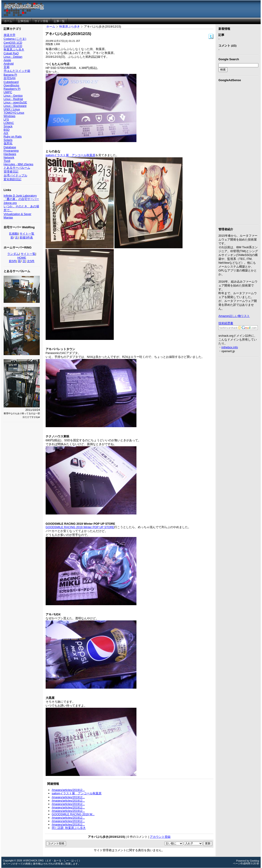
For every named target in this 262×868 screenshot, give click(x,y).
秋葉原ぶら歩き (14, 49)
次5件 (31, 261)
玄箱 (7, 67)
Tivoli (7, 161)
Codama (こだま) (15, 39)
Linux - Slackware (15, 106)
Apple (7, 60)
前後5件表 (26, 237)
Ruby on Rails (13, 137)
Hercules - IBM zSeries (19, 164)
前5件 (13, 261)
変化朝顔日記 (12, 179)
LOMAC (9, 123)
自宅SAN (10, 78)
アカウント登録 (160, 837)
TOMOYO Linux (14, 113)
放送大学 (10, 35)
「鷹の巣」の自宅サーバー (21, 199)
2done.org (10, 203)
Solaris (8, 140)
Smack (8, 126)
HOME (22, 258)
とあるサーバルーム (17, 168)
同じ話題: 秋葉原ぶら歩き (69, 828)
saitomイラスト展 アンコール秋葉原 (71, 155)
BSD (7, 130)
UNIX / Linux (12, 109)
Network (9, 157)
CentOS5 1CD (13, 43)
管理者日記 (11, 172)
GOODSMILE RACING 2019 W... (73, 814)
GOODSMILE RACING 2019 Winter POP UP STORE (80, 527)
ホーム (51, 26)
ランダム (13, 254)
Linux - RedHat (13, 99)
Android (9, 64)
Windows (10, 116)
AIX (6, 133)
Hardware (10, 154)
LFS (6, 119)
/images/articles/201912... (68, 790)
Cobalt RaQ (11, 53)
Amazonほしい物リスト (234, 316)
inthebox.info (230, 347)
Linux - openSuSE (15, 102)
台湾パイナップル (15, 175)
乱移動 (14, 234)
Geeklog (255, 861)
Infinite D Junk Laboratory (20, 196)
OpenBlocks (11, 85)
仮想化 (8, 143)
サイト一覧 (27, 234)
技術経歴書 (226, 323)
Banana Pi (10, 75)
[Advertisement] (238, 153)
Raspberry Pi (12, 89)
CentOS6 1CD (13, 46)
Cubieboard (11, 82)
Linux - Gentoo (13, 96)
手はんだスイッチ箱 (17, 71)
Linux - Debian (13, 57)
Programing (11, 151)
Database (10, 147)
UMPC (8, 92)
